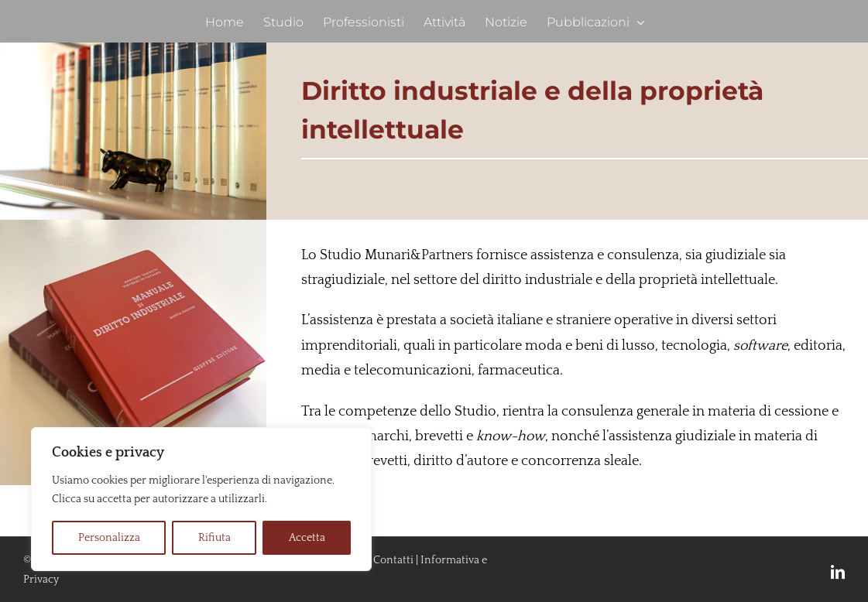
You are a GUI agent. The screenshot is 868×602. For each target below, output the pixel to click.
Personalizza (109, 538)
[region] (201, 499)
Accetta (307, 538)
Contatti (393, 560)
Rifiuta (214, 538)
